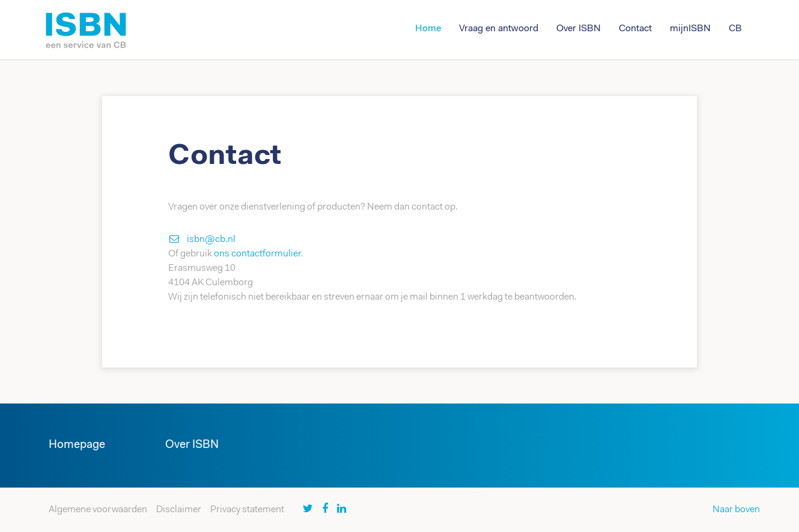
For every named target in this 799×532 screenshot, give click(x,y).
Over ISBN (579, 29)
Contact (635, 29)
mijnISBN (690, 29)
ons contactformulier (257, 254)
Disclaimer (179, 510)
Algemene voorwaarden (98, 510)
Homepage (77, 445)
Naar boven (736, 510)
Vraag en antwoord (499, 29)
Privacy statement (247, 510)
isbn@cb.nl (211, 240)
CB (735, 29)
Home (428, 29)
